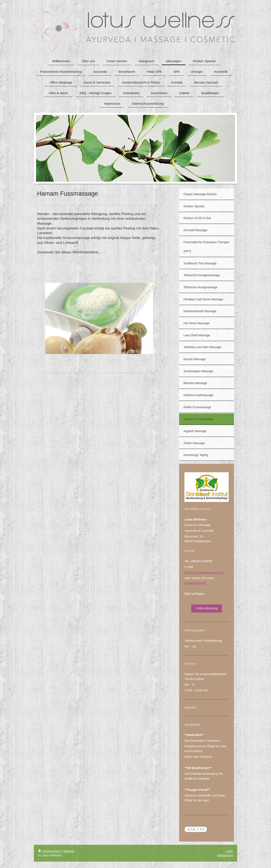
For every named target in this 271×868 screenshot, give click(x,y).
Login (229, 851)
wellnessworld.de (212, 573)
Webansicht (225, 855)
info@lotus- (192, 573)
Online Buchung (206, 608)
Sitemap (69, 851)
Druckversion (50, 851)
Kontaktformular (195, 583)
